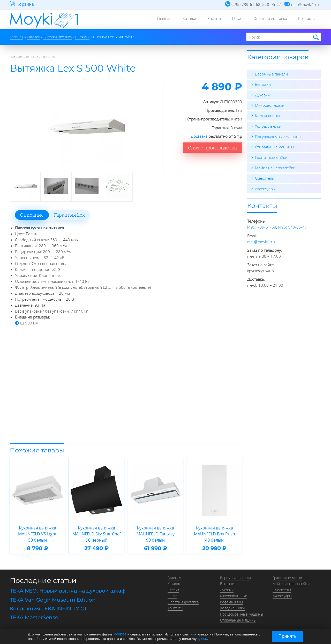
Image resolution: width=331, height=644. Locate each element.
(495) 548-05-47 (292, 226)
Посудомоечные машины (278, 136)
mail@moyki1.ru (261, 240)
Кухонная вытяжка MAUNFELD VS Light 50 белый (37, 533)
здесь (202, 638)
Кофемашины (267, 115)
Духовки (262, 95)
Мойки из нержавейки (275, 167)
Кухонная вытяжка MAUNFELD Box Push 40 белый (214, 533)
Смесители (265, 177)
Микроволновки (270, 105)
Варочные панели (271, 74)
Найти (315, 37)
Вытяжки (263, 84)
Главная (155, 19)
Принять (288, 636)
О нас (233, 19)
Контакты (306, 19)
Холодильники (268, 126)
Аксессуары (265, 188)
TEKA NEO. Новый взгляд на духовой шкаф (68, 590)
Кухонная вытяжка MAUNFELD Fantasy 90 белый (155, 533)
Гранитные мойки (271, 157)
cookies (120, 634)
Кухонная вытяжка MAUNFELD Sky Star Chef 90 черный (97, 533)
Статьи (209, 19)
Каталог (182, 19)
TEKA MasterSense (34, 615)
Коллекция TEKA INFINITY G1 (48, 607)
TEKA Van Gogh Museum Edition (53, 598)
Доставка (199, 136)
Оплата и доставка (268, 19)
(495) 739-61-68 (262, 226)
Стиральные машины (274, 146)
